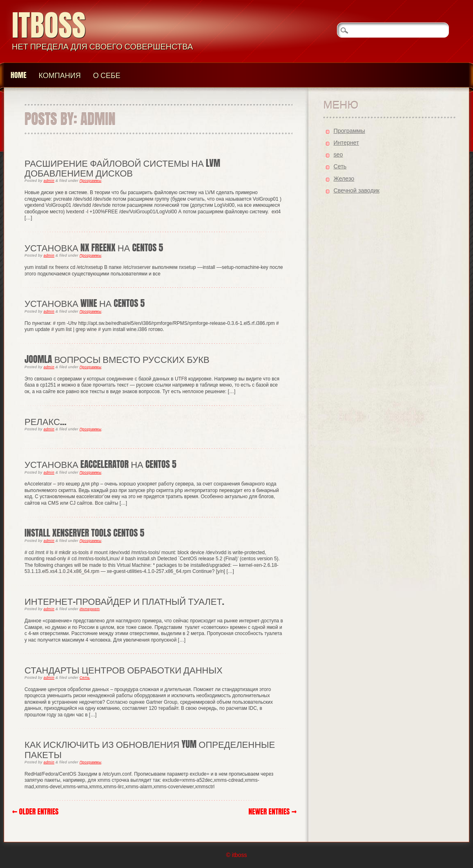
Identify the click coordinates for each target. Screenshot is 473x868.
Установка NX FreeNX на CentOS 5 (94, 247)
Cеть (85, 678)
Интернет (90, 609)
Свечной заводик (356, 190)
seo (338, 154)
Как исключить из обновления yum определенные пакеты (150, 749)
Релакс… (46, 421)
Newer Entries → (272, 811)
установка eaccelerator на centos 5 (100, 464)
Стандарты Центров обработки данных (124, 670)
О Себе (107, 75)
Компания (60, 75)
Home (19, 75)
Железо (344, 179)
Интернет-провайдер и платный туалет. (124, 601)
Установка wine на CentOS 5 (85, 303)
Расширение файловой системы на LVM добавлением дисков (122, 168)
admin (49, 181)
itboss (49, 25)
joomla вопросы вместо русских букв (117, 359)
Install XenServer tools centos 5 (84, 533)
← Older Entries (35, 811)
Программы (90, 181)
